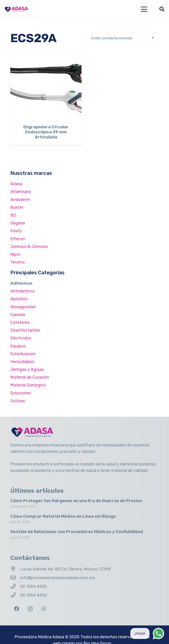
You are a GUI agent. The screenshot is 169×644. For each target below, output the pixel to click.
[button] (144, 9)
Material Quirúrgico (28, 385)
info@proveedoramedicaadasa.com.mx (58, 578)
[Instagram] (30, 609)
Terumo (18, 262)
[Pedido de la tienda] (123, 38)
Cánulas (18, 315)
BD (13, 215)
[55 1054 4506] (15, 595)
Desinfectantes (25, 330)
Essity (16, 231)
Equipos (18, 346)
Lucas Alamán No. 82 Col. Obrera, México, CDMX (65, 569)
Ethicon (18, 239)
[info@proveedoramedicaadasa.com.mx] (15, 578)
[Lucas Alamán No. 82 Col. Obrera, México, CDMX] (15, 569)
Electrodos (21, 338)
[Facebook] (17, 609)
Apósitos (19, 299)
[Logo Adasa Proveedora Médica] (16, 9)
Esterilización (23, 354)
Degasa (18, 223)
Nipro (15, 254)
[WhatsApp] (44, 609)
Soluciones (21, 393)
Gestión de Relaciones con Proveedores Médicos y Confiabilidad (77, 532)
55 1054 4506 (34, 595)
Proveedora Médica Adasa (39, 637)
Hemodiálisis (22, 362)
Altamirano (21, 192)
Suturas (18, 401)
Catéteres (20, 322)
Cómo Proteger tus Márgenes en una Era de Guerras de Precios (76, 501)
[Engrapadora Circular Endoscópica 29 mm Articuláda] (46, 85)
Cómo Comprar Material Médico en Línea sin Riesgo (63, 516)
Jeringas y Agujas (27, 369)
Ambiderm (20, 200)
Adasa (16, 184)
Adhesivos (21, 283)
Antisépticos (22, 291)
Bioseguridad (23, 307)
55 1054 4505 (34, 586)
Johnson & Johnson (29, 247)
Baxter (17, 207)
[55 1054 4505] (15, 586)
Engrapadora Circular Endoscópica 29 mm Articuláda (46, 132)
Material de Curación (30, 377)
